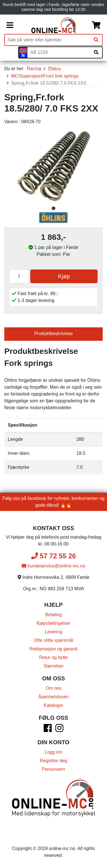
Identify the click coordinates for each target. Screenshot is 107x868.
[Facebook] (48, 730)
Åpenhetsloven (54, 697)
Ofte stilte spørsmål (54, 640)
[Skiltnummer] (59, 52)
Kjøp (64, 276)
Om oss (53, 688)
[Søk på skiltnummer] (96, 52)
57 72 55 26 (53, 556)
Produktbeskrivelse (53, 333)
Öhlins (54, 69)
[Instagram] (59, 730)
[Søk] (96, 40)
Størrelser (53, 666)
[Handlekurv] (96, 25)
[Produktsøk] (48, 40)
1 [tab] (54, 208)
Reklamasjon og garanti (53, 649)
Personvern (54, 769)
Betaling (54, 615)
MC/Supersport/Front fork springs (45, 76)
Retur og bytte (53, 657)
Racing (34, 69)
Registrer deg (53, 761)
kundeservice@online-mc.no (53, 566)
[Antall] (19, 276)
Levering (53, 632)
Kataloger (53, 705)
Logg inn (53, 752)
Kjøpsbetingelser (53, 623)
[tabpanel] (53, 167)
